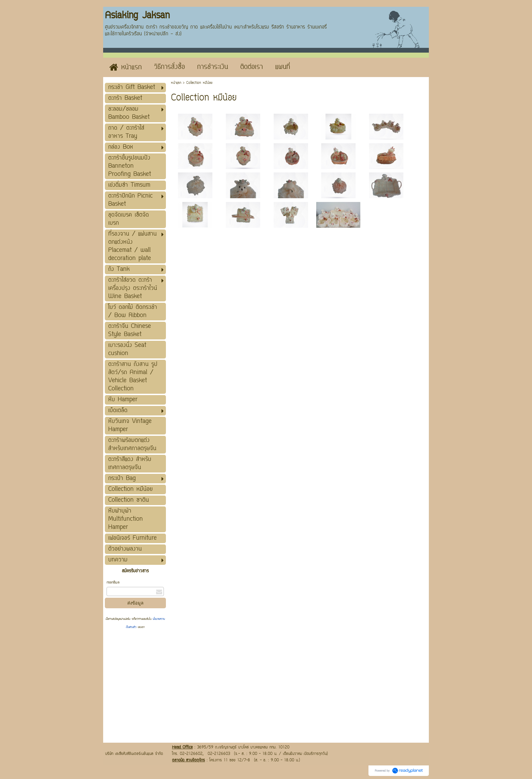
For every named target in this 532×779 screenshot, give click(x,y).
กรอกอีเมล (113, 583)
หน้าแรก (176, 83)
